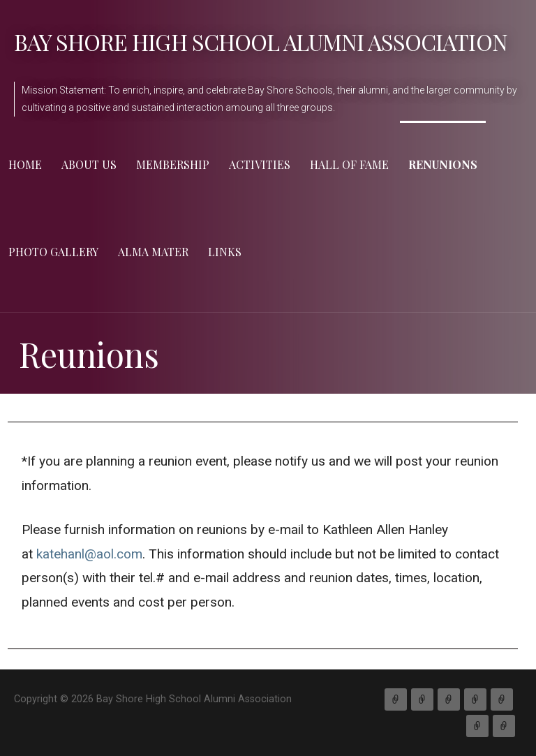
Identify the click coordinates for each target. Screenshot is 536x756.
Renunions (443, 164)
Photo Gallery (53, 252)
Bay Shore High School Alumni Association (261, 42)
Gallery (477, 726)
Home (25, 164)
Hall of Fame (349, 164)
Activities (260, 164)
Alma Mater (153, 252)
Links (225, 252)
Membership (173, 164)
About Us (89, 164)
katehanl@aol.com (89, 554)
